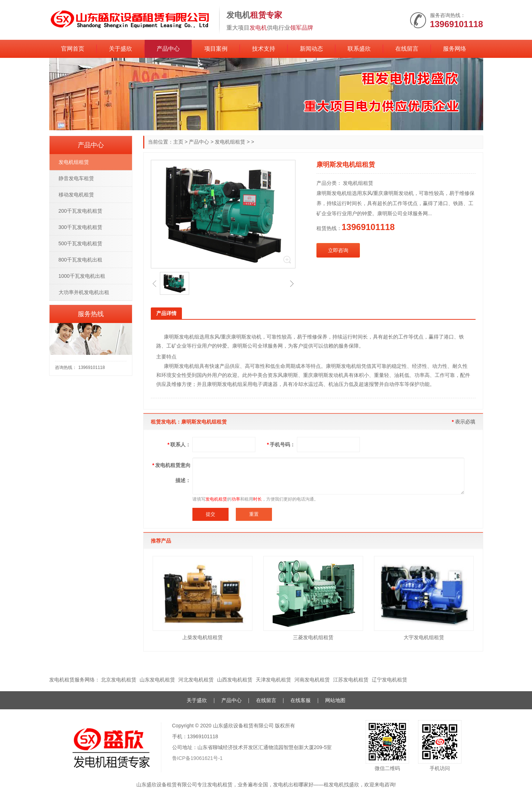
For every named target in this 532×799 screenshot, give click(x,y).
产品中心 (168, 49)
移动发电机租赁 (76, 195)
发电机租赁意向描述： (171, 473)
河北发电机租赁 (196, 680)
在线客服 (301, 700)
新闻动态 (311, 49)
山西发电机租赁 (235, 680)
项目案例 (216, 49)
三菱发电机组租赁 (313, 637)
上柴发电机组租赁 (203, 637)
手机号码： (281, 445)
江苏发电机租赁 (351, 680)
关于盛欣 (120, 49)
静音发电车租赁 (76, 178)
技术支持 (264, 49)
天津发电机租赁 (273, 680)
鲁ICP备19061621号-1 (197, 758)
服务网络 (455, 49)
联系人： (179, 445)
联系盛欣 (359, 49)
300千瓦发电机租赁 (80, 227)
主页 (178, 142)
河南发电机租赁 (312, 680)
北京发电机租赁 (119, 680)
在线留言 (407, 49)
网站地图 (335, 700)
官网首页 (73, 49)
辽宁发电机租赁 (390, 680)
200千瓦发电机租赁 (80, 211)
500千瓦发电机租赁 (80, 243)
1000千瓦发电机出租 (82, 276)
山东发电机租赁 (157, 680)
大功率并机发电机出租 (84, 292)
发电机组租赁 (230, 142)
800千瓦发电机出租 (80, 260)
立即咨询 (338, 250)
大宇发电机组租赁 (424, 637)
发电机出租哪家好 (293, 785)
